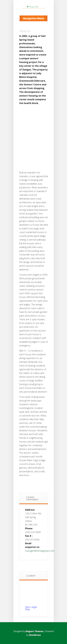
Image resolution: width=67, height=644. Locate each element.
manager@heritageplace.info (40, 551)
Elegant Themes (34, 631)
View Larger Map (31, 608)
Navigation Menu (33, 18)
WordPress (35, 635)
